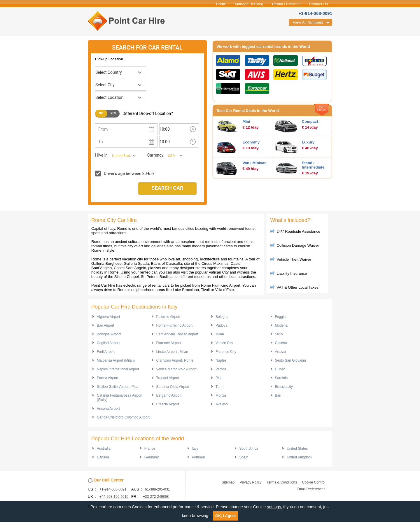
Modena (281, 325)
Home (221, 4)
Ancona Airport (108, 409)
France (150, 449)
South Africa (249, 449)
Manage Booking (249, 4)
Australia (104, 449)
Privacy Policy (251, 482)
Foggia (280, 317)
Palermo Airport (168, 317)
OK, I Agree (225, 516)
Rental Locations (286, 4)
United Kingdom (299, 457)
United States (297, 449)
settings (274, 507)
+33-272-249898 (156, 497)
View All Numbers (308, 22)
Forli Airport (106, 352)
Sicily (279, 334)
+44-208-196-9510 (114, 497)
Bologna (222, 317)
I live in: (102, 155)
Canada (103, 457)
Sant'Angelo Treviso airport (177, 334)
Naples (221, 360)
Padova (222, 325)
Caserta (281, 343)
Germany (152, 457)
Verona (221, 369)
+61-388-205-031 (156, 489)
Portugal (198, 457)
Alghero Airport (108, 317)
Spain (244, 457)
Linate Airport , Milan (172, 352)
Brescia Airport (168, 404)
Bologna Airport (109, 334)
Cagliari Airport (108, 343)
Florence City (226, 352)
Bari (278, 395)
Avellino (222, 404)
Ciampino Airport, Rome (175, 360)
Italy (195, 449)
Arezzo (280, 352)
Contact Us (318, 4)
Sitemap (228, 482)
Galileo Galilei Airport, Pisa (118, 387)
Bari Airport (105, 325)
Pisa (219, 378)
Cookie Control (314, 482)
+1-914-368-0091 (315, 13)
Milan (220, 334)
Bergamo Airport (169, 395)
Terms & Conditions (282, 482)
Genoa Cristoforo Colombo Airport (123, 417)
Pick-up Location (109, 59)
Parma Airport (107, 378)
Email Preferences (311, 489)
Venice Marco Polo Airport (176, 369)
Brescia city (284, 387)
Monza (221, 395)
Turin (219, 387)
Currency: (156, 155)
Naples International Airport (118, 369)
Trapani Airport (168, 378)
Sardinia (281, 378)
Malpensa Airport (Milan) (116, 360)
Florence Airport (169, 343)
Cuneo (280, 369)
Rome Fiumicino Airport (175, 325)
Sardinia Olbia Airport (173, 387)
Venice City (224, 343)
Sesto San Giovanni (290, 360)
